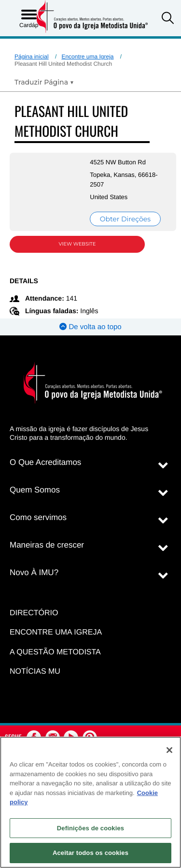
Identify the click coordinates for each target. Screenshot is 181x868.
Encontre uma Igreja (87, 57)
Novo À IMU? (34, 572)
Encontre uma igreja (56, 632)
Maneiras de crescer (47, 545)
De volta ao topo (90, 327)
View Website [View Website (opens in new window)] (77, 244)
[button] (168, 19)
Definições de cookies (90, 828)
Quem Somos (35, 490)
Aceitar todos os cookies (90, 853)
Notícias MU (35, 672)
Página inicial (32, 57)
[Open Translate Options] (44, 82)
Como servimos (38, 517)
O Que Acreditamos (45, 462)
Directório (34, 613)
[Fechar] (169, 750)
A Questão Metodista (55, 652)
